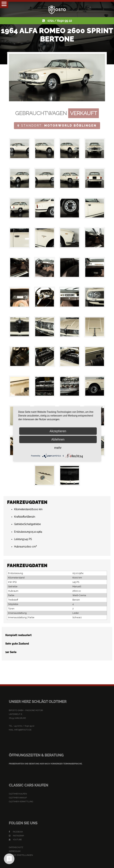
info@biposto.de (23, 730)
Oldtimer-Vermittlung (21, 802)
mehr (58, 448)
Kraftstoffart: (21, 517)
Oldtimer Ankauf (18, 798)
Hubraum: (20, 547)
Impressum (15, 851)
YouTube (15, 840)
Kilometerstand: (23, 509)
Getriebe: (19, 524)
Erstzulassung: (22, 532)
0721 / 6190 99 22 (60, 21)
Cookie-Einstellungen (21, 855)
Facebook (16, 832)
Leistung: (19, 539)
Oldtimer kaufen (18, 794)
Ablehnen (58, 439)
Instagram (16, 836)
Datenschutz (16, 847)
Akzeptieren (58, 431)
